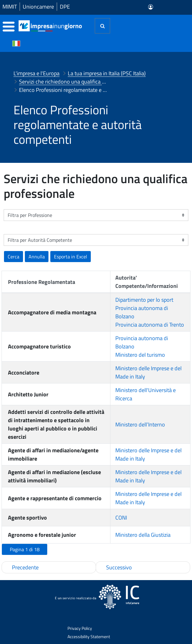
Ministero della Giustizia (143, 535)
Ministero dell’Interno (140, 424)
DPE (65, 7)
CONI (121, 518)
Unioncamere (38, 7)
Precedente (25, 567)
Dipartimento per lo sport (144, 300)
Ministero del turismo (140, 355)
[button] (71, 257)
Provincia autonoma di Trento (150, 325)
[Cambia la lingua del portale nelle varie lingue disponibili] (16, 43)
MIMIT (10, 7)
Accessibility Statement (89, 636)
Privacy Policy (80, 628)
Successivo (119, 567)
